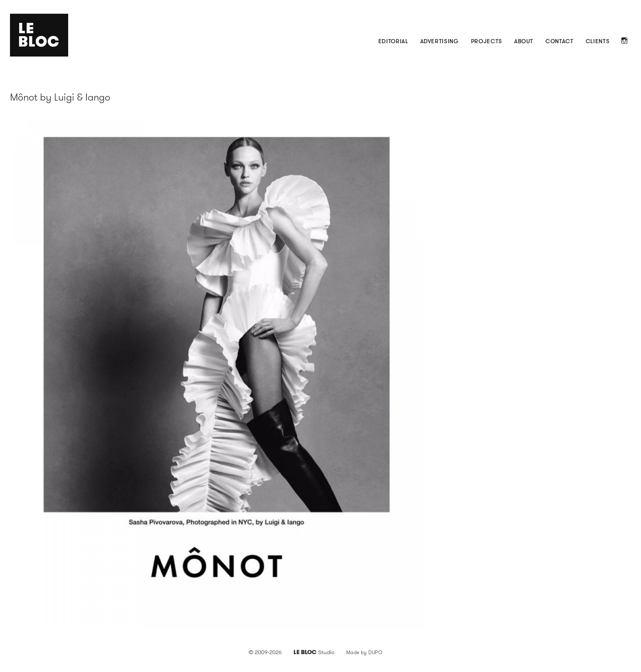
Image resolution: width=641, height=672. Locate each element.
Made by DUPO (365, 652)
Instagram (625, 41)
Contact (559, 41)
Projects (487, 41)
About (524, 41)
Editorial (393, 41)
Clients (598, 41)
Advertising (440, 41)
